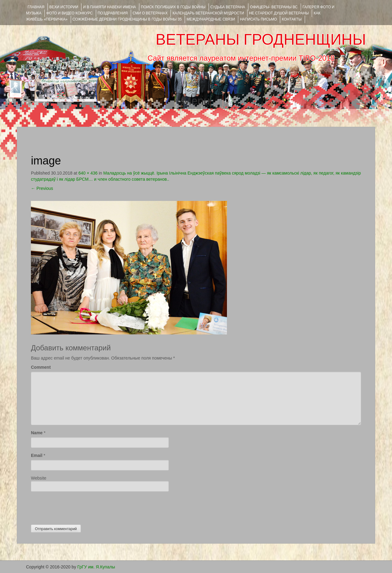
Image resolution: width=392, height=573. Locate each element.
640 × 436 (88, 173)
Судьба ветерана (228, 7)
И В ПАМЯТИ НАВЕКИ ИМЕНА (109, 7)
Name (37, 433)
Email (37, 455)
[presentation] (77, 507)
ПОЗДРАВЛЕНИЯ (113, 13)
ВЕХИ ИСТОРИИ (64, 7)
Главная (36, 7)
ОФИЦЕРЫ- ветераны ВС (274, 7)
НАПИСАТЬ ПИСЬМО (258, 19)
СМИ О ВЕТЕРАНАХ (150, 13)
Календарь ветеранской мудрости (208, 13)
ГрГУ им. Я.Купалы (96, 567)
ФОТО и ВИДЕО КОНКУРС (69, 13)
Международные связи (211, 19)
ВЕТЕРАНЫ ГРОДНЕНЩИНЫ (261, 40)
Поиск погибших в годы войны (173, 7)
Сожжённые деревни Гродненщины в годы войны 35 (127, 19)
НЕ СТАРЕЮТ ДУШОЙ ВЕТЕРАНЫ (279, 13)
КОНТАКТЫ (292, 19)
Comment (41, 367)
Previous (42, 188)
